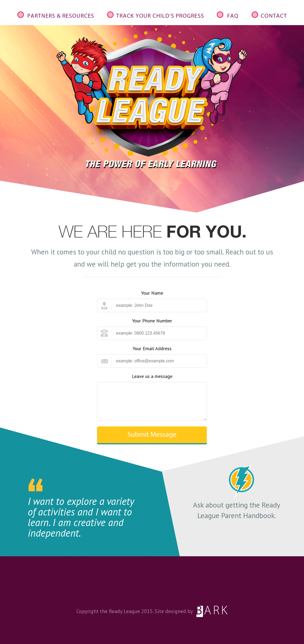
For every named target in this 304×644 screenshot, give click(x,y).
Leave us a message (152, 376)
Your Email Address (152, 348)
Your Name (152, 293)
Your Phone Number (152, 321)
